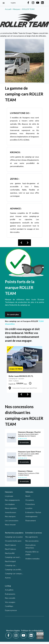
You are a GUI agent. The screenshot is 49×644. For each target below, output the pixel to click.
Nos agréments (32, 537)
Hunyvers (9, 492)
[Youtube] (24, 635)
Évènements (10, 594)
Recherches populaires (14, 533)
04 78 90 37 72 (22, 458)
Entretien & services (34, 533)
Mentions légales (13, 630)
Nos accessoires (32, 541)
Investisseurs (11, 512)
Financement (31, 520)
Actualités (9, 590)
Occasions (30, 500)
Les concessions (12, 520)
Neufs (28, 496)
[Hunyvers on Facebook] (28, 3)
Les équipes (10, 504)
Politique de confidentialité (32, 630)
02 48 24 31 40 (22, 439)
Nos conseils (10, 598)
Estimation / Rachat (33, 512)
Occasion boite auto (13, 541)
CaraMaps (9, 606)
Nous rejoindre (11, 508)
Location (29, 508)
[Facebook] (9, 635)
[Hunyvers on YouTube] (38, 3)
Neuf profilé (10, 553)
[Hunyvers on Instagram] (33, 3)
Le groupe (9, 496)
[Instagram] (16, 635)
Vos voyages (10, 602)
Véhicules (29, 492)
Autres (8, 578)
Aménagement (31, 516)
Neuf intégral (10, 561)
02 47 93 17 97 (22, 478)
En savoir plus (13, 314)
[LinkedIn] (31, 635)
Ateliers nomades (32, 559)
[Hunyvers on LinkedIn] (42, 3)
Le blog (8, 586)
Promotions (30, 504)
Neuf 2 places (11, 545)
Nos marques (10, 516)
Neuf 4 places (11, 549)
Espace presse (11, 610)
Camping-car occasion (14, 537)
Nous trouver (10, 525)
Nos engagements (12, 500)
